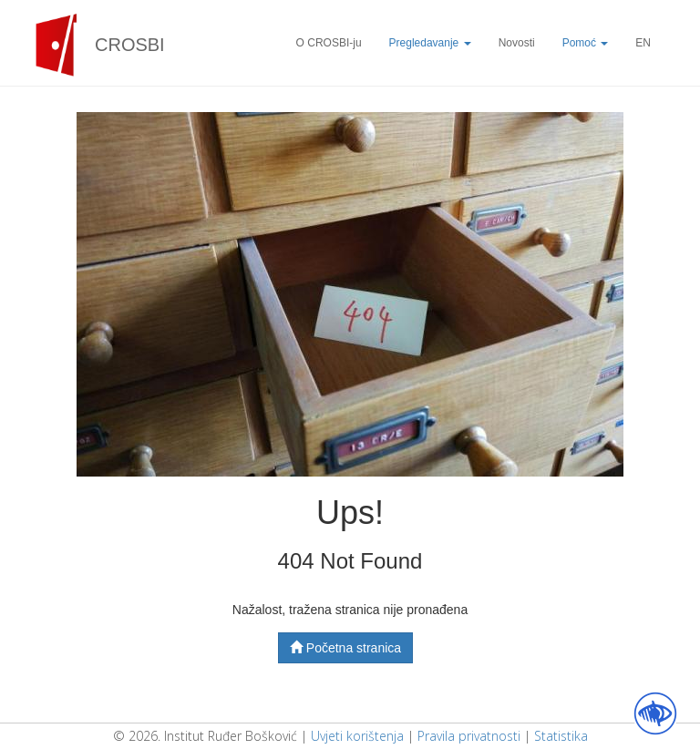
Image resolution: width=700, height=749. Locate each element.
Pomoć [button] (586, 43)
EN (643, 43)
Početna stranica (345, 648)
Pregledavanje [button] (430, 43)
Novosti (517, 43)
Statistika (561, 736)
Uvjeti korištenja (357, 736)
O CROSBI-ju (329, 43)
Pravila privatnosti (469, 736)
